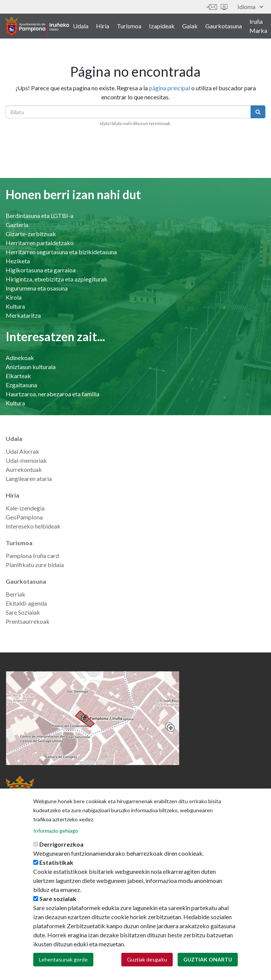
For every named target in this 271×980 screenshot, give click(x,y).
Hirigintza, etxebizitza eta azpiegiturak (57, 279)
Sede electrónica (224, 7)
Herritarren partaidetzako (40, 243)
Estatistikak (56, 876)
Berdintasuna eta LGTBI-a (39, 216)
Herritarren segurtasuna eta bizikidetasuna (61, 252)
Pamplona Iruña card (32, 556)
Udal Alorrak (22, 451)
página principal (170, 88)
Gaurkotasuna (224, 26)
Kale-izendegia (25, 508)
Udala (81, 26)
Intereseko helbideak (33, 526)
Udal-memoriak (26, 460)
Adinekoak (20, 358)
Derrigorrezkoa (61, 858)
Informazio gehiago (56, 844)
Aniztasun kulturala (31, 367)
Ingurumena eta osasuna (37, 288)
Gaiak (190, 26)
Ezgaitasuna (21, 385)
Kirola (14, 297)
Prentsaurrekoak (28, 621)
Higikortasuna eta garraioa (41, 270)
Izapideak (162, 26)
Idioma (250, 7)
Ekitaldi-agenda (26, 603)
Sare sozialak (58, 912)
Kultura (15, 306)
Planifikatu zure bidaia (35, 565)
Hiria (103, 26)
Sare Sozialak (23, 612)
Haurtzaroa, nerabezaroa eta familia (53, 394)
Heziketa (18, 261)
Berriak (15, 594)
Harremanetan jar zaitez (212, 7)
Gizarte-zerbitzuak (31, 234)
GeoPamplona (24, 517)
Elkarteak (18, 376)
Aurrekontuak (24, 469)
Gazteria (17, 225)
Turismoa (129, 26)
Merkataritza (23, 315)
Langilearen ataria (29, 478)
